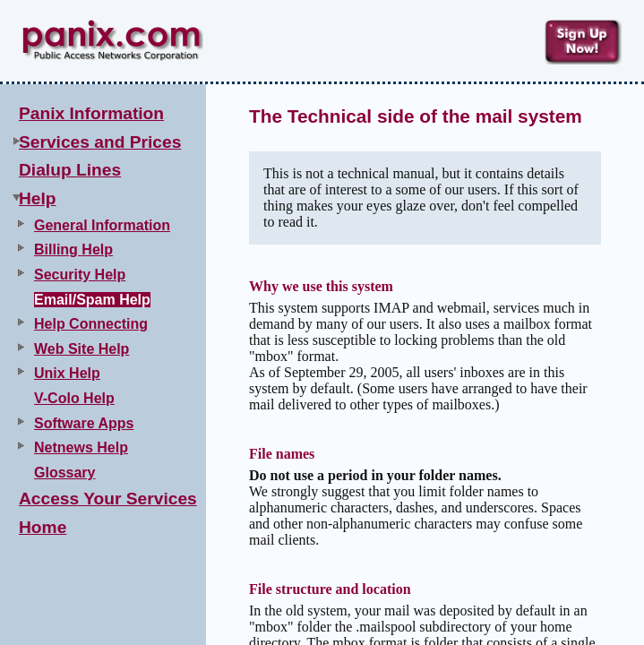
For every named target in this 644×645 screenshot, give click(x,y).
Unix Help (67, 373)
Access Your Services (108, 499)
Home (43, 527)
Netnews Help (81, 447)
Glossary (64, 473)
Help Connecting (91, 324)
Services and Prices (100, 142)
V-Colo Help (74, 398)
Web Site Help (82, 349)
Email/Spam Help (92, 300)
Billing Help (73, 249)
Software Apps (84, 423)
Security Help (80, 275)
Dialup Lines (70, 170)
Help (38, 198)
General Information (102, 225)
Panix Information (91, 113)
